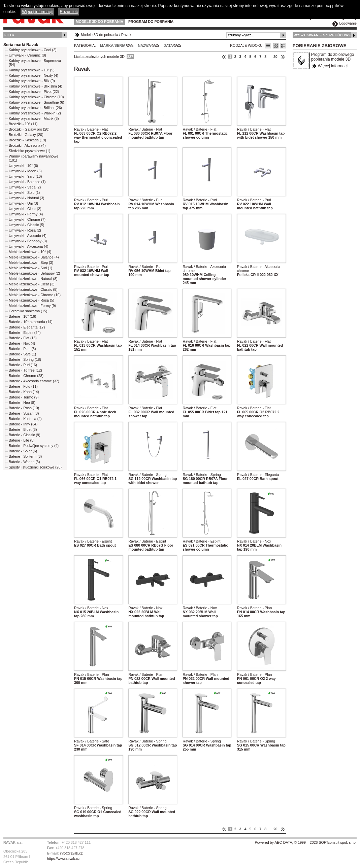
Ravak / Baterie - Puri (91, 200)
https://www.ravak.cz (63, 859)
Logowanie (348, 23)
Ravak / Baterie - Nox (254, 541)
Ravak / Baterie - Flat (91, 129)
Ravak (126, 35)
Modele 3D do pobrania (100, 22)
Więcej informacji (333, 66)
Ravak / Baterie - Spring (147, 475)
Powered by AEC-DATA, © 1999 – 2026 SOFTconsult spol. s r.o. (306, 842)
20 (275, 57)
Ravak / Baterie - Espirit (93, 541)
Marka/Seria (113, 45)
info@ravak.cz (71, 853)
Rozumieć (69, 12)
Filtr (9, 35)
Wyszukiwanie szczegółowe (322, 35)
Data (168, 45)
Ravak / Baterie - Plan (255, 608)
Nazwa (144, 45)
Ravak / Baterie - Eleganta (258, 475)
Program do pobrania (151, 22)
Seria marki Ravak (21, 45)
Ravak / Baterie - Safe (92, 741)
